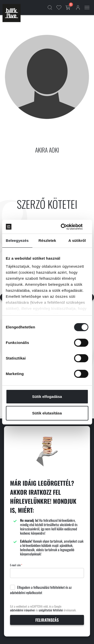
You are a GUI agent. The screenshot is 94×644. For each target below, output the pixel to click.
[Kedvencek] (59, 8)
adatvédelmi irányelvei (22, 610)
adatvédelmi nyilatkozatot (26, 593)
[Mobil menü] (87, 8)
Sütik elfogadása (47, 397)
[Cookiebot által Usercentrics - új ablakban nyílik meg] (67, 227)
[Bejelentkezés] (78, 8)
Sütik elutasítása (47, 413)
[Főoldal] (12, 13)
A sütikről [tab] (77, 240)
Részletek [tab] (47, 240)
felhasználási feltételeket (49, 587)
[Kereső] (50, 8)
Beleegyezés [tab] (17, 240)
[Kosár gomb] (68, 8)
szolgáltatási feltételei (51, 610)
